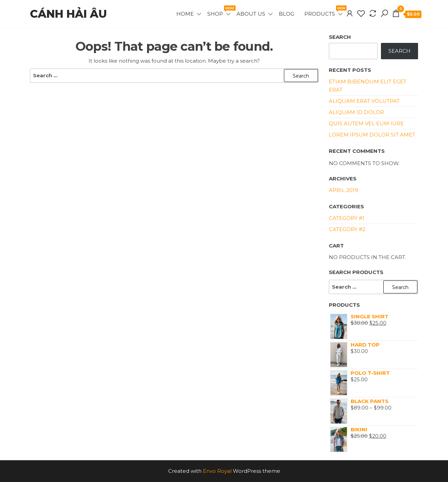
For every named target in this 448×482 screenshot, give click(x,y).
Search (340, 37)
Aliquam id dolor (356, 112)
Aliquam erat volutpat (364, 101)
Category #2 (347, 229)
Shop (219, 11)
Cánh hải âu (68, 14)
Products (324, 11)
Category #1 (347, 218)
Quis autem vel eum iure (366, 123)
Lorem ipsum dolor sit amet (372, 135)
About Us (251, 14)
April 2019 (343, 190)
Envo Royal (217, 471)
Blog (286, 14)
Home (185, 14)
